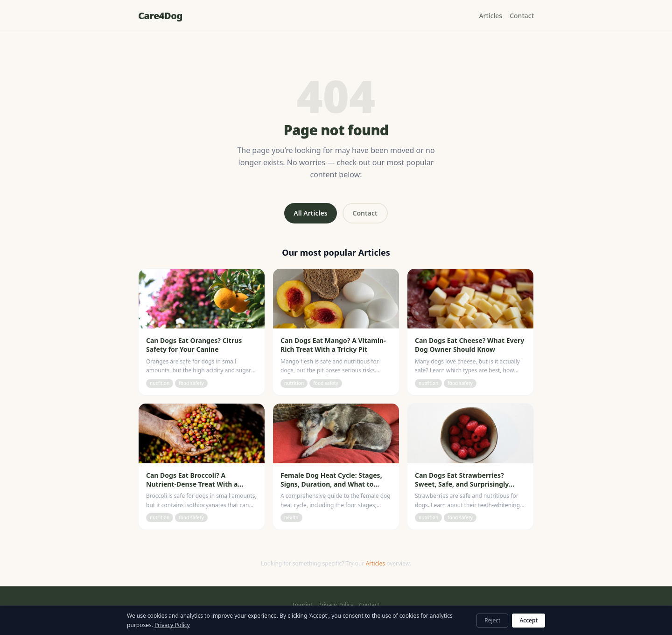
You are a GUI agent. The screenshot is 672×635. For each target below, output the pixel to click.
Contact (522, 16)
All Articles (310, 213)
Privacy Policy (336, 605)
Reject (492, 620)
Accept (528, 620)
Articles (490, 16)
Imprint (302, 605)
